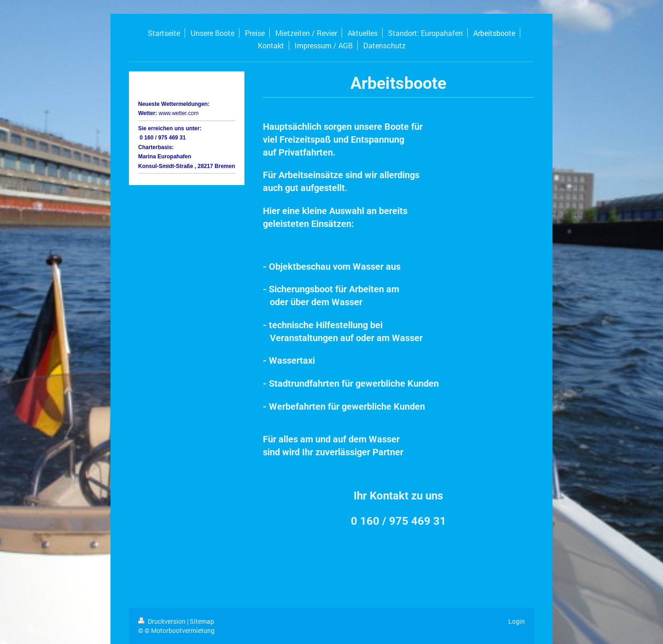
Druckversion (163, 621)
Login (517, 621)
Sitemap (202, 621)
